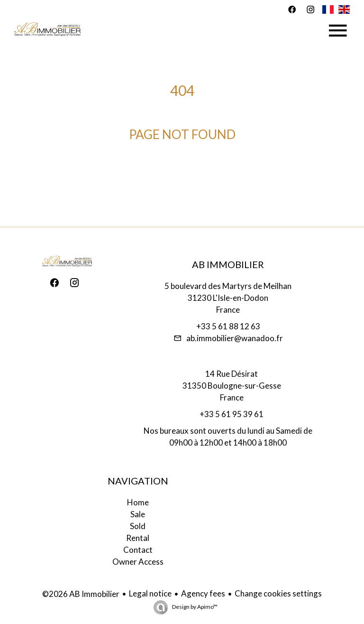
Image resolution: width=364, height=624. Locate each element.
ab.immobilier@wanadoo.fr (235, 338)
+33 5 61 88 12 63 (228, 326)
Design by (194, 607)
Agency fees (203, 593)
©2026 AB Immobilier (81, 594)
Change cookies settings (278, 593)
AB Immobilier (228, 264)
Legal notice (150, 593)
